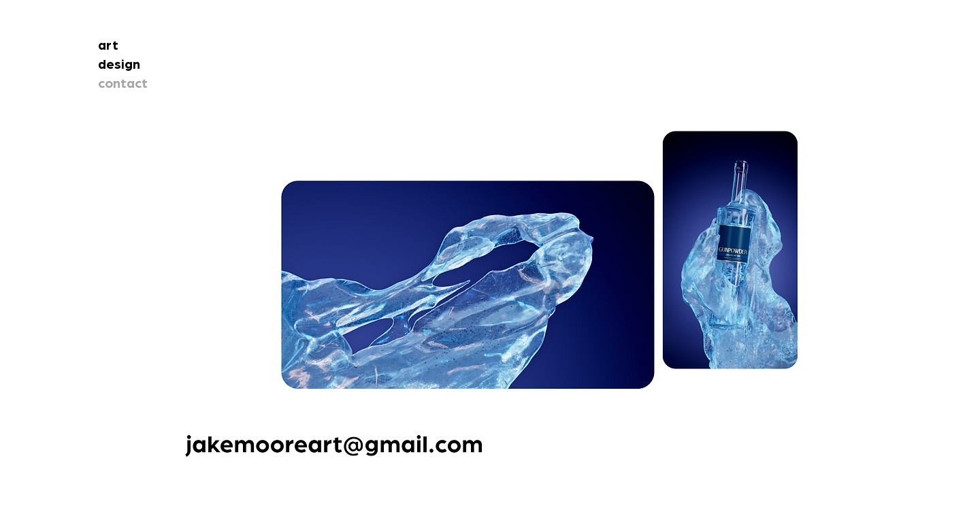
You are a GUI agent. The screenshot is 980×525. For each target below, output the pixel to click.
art (108, 46)
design (119, 65)
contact (123, 84)
